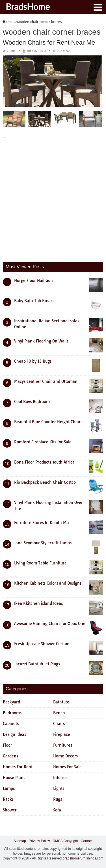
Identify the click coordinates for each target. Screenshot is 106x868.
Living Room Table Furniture (40, 563)
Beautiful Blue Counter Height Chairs (48, 422)
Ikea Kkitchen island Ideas (38, 603)
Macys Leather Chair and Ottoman (46, 381)
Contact (87, 841)
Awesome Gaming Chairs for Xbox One (50, 624)
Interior (60, 778)
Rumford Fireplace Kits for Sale (43, 442)
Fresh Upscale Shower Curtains (43, 644)
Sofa (57, 810)
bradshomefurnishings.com (83, 858)
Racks (8, 799)
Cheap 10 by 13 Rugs (33, 361)
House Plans (14, 778)
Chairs (11, 51)
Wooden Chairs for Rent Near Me (49, 42)
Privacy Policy (39, 841)
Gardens (10, 756)
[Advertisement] (53, 202)
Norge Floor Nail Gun (33, 281)
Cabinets (11, 724)
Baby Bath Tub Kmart (34, 301)
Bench (59, 713)
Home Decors (65, 756)
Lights (59, 788)
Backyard (11, 702)
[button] (98, 7)
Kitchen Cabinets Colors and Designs (48, 583)
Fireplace (62, 734)
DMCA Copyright (65, 841)
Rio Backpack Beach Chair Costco (45, 482)
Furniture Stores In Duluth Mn (42, 523)
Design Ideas (14, 734)
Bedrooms (12, 713)
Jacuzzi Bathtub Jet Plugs (37, 664)
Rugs (58, 799)
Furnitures (63, 745)
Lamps (9, 788)
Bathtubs (61, 702)
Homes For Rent (18, 767)
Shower (10, 810)
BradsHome (28, 7)
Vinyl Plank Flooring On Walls (41, 341)
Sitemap (20, 841)
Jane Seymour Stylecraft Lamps (43, 543)
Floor (7, 745)
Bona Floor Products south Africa (44, 462)
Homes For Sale (67, 767)
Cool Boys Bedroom (32, 402)
